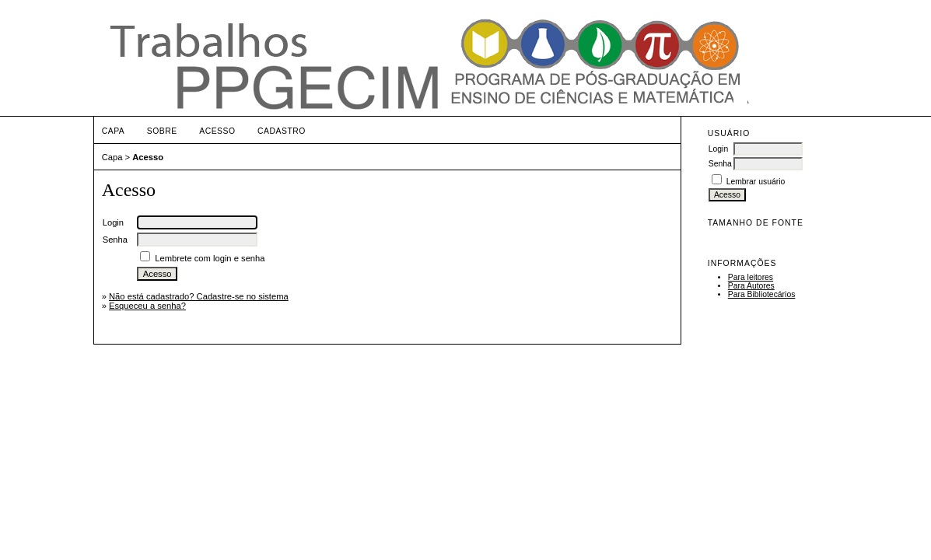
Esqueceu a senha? (147, 306)
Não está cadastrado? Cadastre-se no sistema (199, 296)
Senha (720, 164)
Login (718, 149)
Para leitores (751, 277)
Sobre (162, 131)
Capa (114, 131)
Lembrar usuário (756, 182)
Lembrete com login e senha (210, 258)
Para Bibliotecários (762, 294)
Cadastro (282, 131)
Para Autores (751, 286)
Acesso (217, 131)
